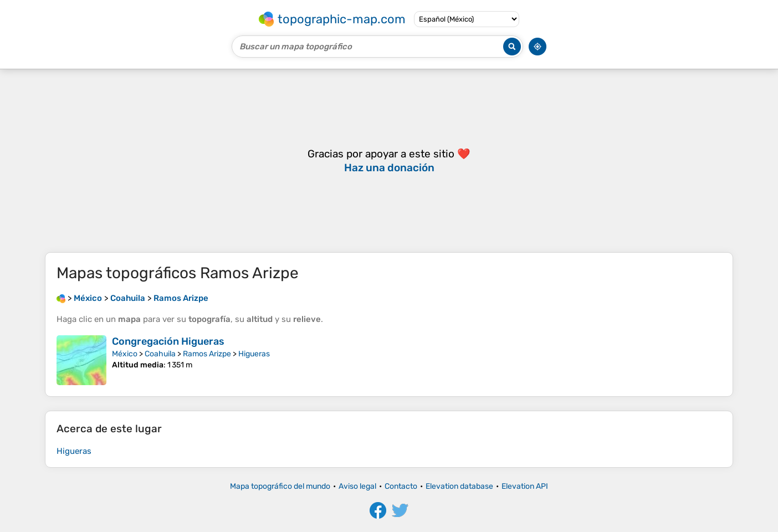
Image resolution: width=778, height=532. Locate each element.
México (125, 354)
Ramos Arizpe (207, 354)
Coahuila (160, 354)
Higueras (254, 354)
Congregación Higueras (168, 341)
